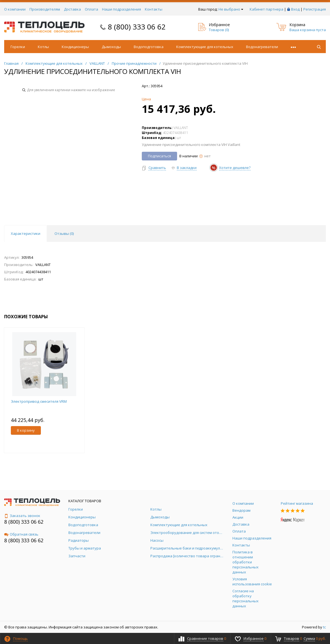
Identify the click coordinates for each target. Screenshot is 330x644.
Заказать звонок (22, 516)
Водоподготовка (149, 47)
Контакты (154, 9)
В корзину (26, 430)
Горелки (18, 47)
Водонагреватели (262, 47)
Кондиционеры (75, 47)
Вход (295, 9)
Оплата (91, 9)
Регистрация (315, 9)
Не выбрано (231, 9)
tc (324, 627)
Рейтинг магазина (297, 503)
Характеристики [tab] (26, 233)
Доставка (72, 9)
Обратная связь (21, 534)
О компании (15, 9)
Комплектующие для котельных (205, 47)
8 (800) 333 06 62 (137, 27)
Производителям (45, 9)
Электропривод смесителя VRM (39, 401)
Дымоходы (111, 47)
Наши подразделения (121, 9)
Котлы (43, 47)
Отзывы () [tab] (64, 233)
